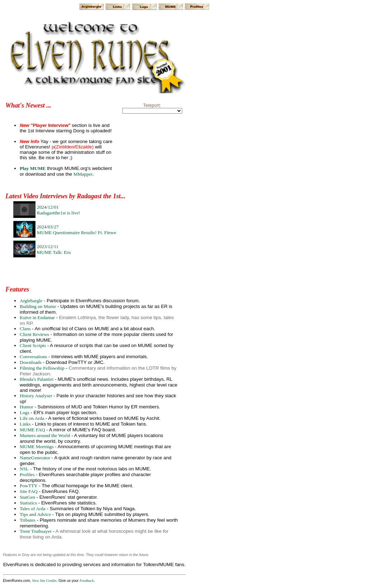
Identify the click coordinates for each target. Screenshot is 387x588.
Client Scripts (33, 345)
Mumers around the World (45, 435)
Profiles (27, 475)
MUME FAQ (32, 430)
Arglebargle (31, 301)
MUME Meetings (37, 447)
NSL (24, 469)
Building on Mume (38, 306)
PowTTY (29, 486)
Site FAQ (29, 491)
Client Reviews (34, 334)
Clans (25, 329)
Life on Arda (32, 418)
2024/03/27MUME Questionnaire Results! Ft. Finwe (77, 230)
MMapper (83, 174)
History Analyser (36, 396)
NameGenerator (35, 458)
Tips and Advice (35, 514)
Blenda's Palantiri (37, 379)
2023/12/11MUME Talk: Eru (54, 249)
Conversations (33, 357)
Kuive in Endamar (37, 317)
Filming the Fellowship (42, 368)
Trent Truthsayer (36, 531)
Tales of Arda (33, 509)
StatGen (27, 497)
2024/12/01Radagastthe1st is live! (59, 210)
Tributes (28, 520)
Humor (27, 407)
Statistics (28, 503)
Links (25, 424)
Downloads (31, 362)
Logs (25, 412)
